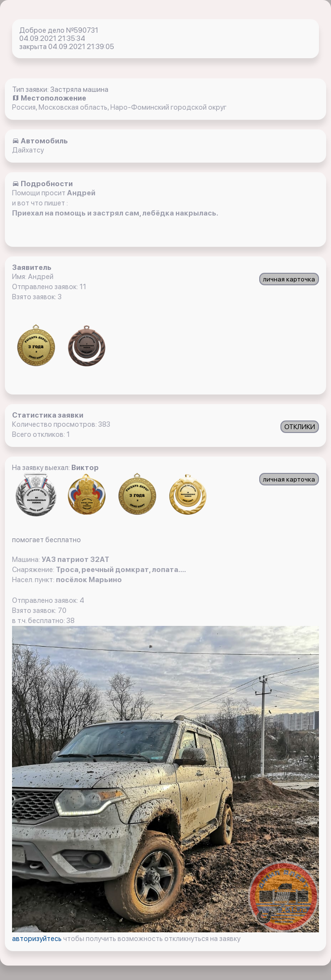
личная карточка (289, 279)
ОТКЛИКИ (300, 427)
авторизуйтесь (38, 939)
